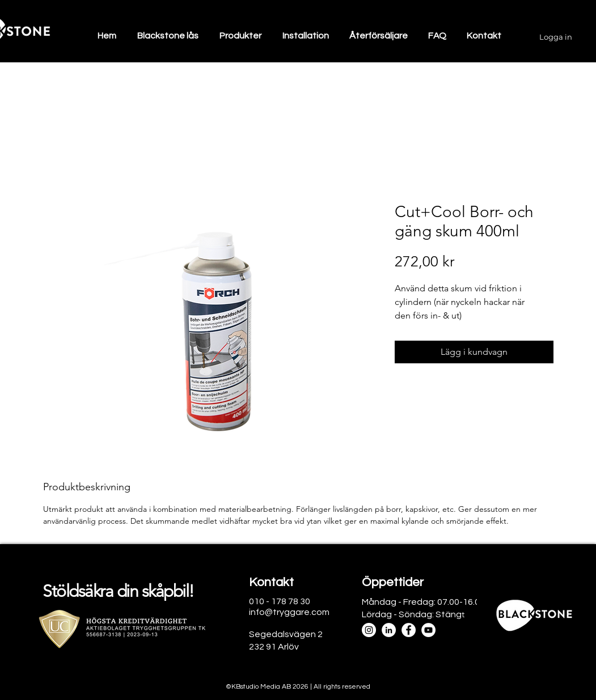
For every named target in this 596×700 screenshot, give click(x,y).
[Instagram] (369, 630)
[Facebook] (409, 630)
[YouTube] (428, 630)
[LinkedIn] (389, 630)
